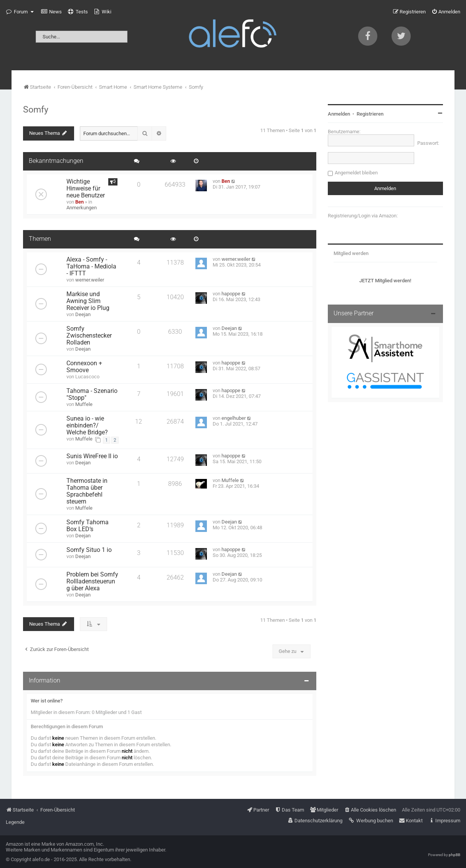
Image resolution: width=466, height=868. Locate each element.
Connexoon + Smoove (84, 367)
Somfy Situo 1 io (89, 550)
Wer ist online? (47, 701)
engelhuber (234, 418)
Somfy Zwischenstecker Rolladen (89, 336)
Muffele (84, 404)
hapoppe (231, 294)
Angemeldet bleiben (356, 173)
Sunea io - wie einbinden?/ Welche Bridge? (87, 426)
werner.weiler (90, 280)
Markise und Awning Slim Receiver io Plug (88, 301)
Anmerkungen (82, 208)
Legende (15, 822)
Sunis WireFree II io (92, 456)
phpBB (454, 855)
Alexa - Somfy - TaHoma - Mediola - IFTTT (91, 267)
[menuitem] (51, 12)
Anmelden (339, 114)
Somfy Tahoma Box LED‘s (88, 526)
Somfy (36, 109)
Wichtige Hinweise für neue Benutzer (86, 189)
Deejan (83, 314)
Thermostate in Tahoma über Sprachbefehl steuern (87, 491)
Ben (79, 202)
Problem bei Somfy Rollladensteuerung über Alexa (92, 581)
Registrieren (370, 114)
